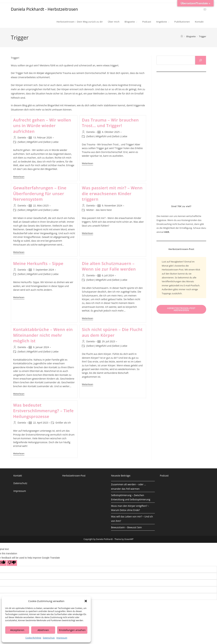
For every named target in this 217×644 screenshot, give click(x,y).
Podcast (164, 476)
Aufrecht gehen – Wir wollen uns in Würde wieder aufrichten (42, 126)
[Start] (182, 36)
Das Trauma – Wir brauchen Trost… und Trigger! (110, 123)
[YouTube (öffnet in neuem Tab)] (205, 9)
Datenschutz (49, 638)
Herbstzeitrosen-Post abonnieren (181, 309)
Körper (41, 73)
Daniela (22, 137)
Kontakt (18, 476)
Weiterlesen (19, 177)
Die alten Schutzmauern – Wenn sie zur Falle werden (109, 266)
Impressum (62, 638)
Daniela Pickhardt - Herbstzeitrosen (44, 9)
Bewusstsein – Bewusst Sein (126, 527)
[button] (86, 601)
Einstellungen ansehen (72, 630)
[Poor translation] (12, 563)
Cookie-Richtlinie (33, 638)
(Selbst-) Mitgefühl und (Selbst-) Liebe (38, 142)
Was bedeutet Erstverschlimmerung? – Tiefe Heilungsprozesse (43, 411)
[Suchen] (201, 60)
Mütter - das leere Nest (99, 210)
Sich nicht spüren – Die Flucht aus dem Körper (112, 332)
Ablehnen (43, 630)
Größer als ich (63, 423)
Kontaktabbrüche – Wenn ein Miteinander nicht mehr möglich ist (43, 335)
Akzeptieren (17, 630)
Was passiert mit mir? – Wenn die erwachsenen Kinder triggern (112, 193)
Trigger (203, 36)
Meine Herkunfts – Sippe (38, 263)
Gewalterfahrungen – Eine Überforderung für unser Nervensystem (40, 193)
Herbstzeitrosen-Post (74, 476)
